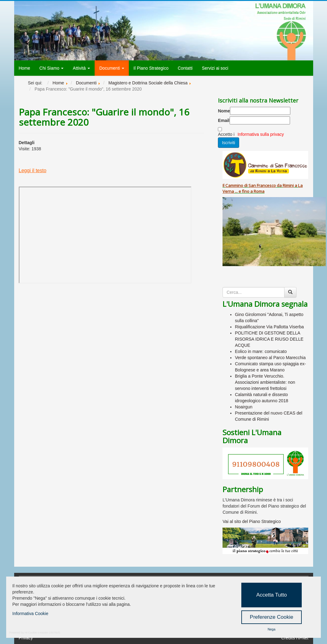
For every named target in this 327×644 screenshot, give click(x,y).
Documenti (112, 68)
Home (25, 68)
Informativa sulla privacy (261, 134)
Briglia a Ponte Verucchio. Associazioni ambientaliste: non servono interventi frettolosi (265, 382)
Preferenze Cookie (272, 617)
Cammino (234, 185)
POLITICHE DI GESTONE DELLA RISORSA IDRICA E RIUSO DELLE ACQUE (269, 339)
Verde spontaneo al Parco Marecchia (270, 358)
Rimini (288, 185)
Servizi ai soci (215, 68)
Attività (81, 68)
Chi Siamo (51, 68)
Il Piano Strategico (151, 68)
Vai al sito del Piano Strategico (252, 521)
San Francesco (262, 185)
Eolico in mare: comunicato (261, 351)
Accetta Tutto (271, 595)
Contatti (185, 68)
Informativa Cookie (30, 614)
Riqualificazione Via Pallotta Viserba (269, 327)
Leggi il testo (33, 170)
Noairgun (244, 407)
